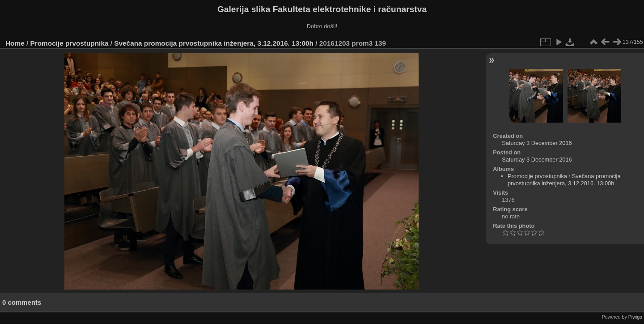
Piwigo (635, 317)
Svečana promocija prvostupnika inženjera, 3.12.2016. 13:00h (214, 43)
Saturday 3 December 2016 (537, 143)
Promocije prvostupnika (70, 43)
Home (15, 43)
